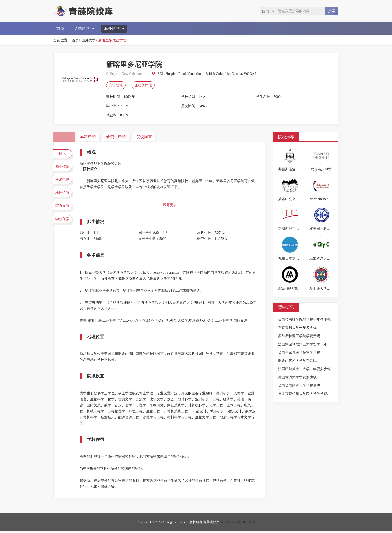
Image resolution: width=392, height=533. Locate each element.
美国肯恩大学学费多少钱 (297, 377)
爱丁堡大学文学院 (323, 288)
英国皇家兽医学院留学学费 (299, 352)
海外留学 (114, 28)
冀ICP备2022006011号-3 (237, 524)
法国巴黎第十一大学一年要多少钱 (304, 369)
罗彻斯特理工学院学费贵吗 (299, 336)
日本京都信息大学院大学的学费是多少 (308, 394)
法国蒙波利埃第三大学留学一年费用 (306, 344)
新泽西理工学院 (290, 229)
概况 (63, 154)
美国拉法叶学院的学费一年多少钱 (304, 319)
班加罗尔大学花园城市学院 (330, 259)
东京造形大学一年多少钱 (297, 328)
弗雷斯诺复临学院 (292, 169)
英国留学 (84, 28)
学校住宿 (63, 227)
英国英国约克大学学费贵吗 (299, 385)
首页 (60, 28)
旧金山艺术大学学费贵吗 (297, 361)
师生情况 (63, 169)
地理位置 (63, 198)
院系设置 (63, 213)
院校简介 (65, 137)
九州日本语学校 (290, 259)
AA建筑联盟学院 (291, 288)
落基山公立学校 (290, 199)
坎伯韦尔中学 (321, 169)
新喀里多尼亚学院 (112, 40)
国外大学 (89, 40)
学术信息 (63, 183)
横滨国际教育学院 (323, 229)
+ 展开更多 (170, 205)
